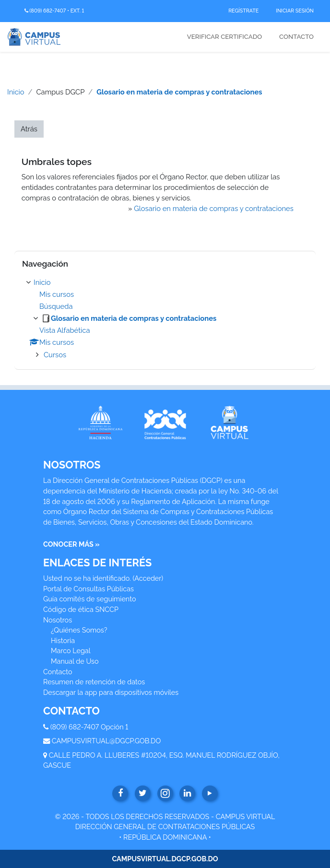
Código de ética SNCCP (81, 609)
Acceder (148, 578)
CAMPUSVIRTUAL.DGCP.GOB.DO (165, 859)
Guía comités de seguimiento (89, 599)
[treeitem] (165, 319)
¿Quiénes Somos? (79, 630)
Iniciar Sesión (295, 11)
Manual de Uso (75, 661)
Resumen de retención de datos (94, 682)
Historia (63, 640)
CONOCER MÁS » (71, 544)
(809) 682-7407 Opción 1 (89, 727)
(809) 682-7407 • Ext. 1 (54, 11)
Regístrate (243, 11)
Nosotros (58, 620)
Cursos (55, 355)
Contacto (296, 37)
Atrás (29, 129)
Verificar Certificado (224, 37)
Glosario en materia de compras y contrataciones (179, 92)
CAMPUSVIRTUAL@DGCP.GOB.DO (106, 741)
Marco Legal (71, 651)
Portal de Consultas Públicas (88, 589)
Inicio (16, 92)
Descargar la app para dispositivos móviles (111, 692)
